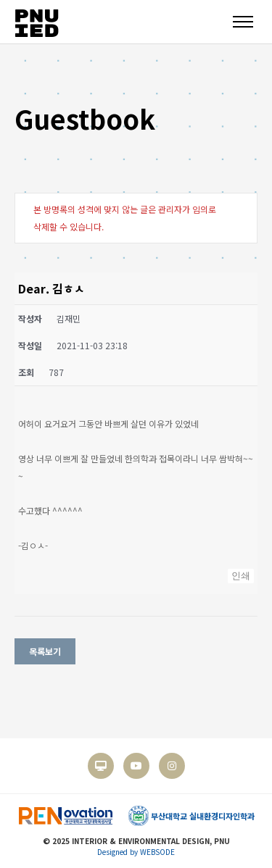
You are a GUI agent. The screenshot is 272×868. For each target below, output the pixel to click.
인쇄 (241, 576)
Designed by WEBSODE (136, 852)
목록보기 (45, 651)
